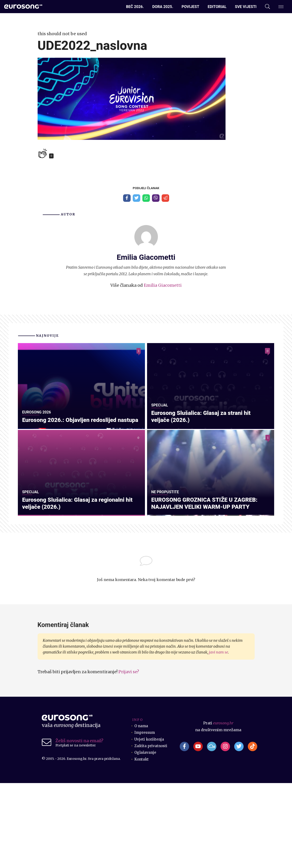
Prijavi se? (129, 757)
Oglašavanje (146, 838)
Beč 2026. (135, 7)
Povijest (190, 7)
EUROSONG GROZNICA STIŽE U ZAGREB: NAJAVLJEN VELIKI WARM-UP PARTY (207, 588)
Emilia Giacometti (163, 286)
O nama (142, 811)
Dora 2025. (163, 7)
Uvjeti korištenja (150, 824)
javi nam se (218, 737)
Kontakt (142, 844)
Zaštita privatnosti (151, 831)
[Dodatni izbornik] (281, 7)
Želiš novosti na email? (79, 826)
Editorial (217, 7)
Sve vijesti (246, 7)
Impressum (145, 818)
